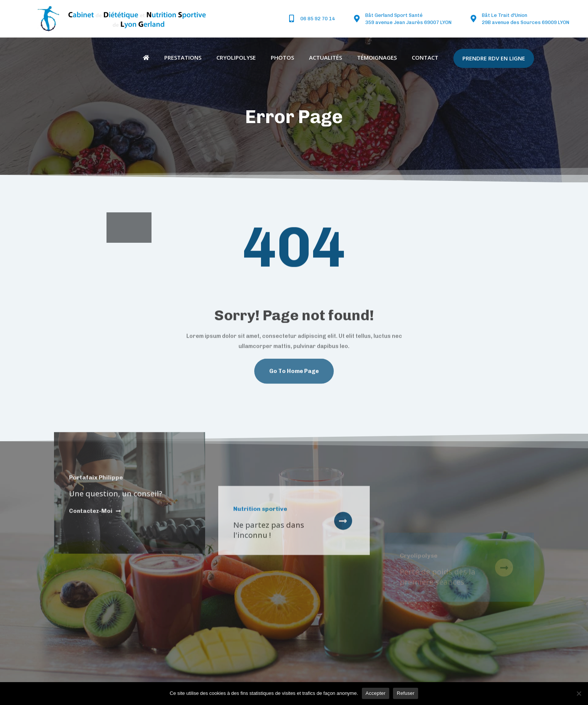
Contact (425, 57)
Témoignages (377, 57)
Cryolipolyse (236, 57)
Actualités (325, 57)
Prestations (183, 57)
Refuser (406, 693)
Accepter (376, 693)
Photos (282, 57)
